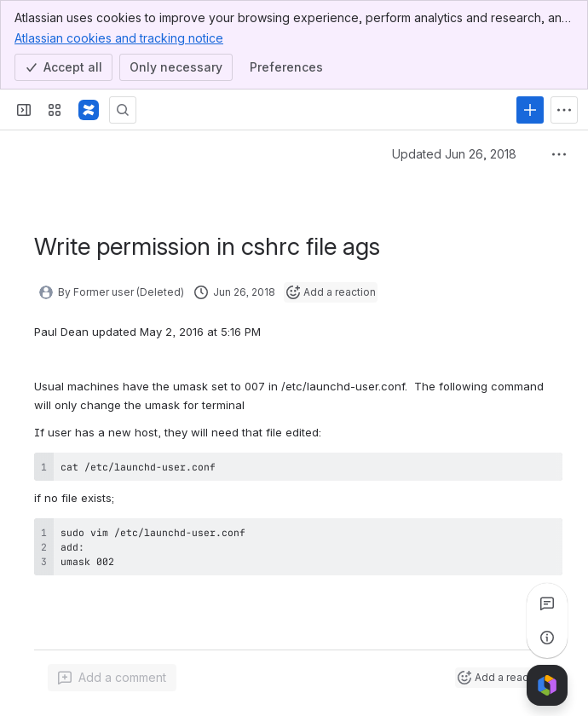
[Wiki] (89, 110)
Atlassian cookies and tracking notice (119, 38)
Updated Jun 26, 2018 (454, 154)
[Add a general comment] (112, 678)
